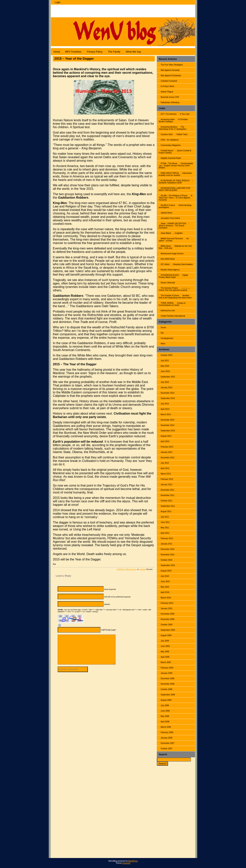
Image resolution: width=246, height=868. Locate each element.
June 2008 (165, 711)
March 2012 (166, 474)
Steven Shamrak (168, 283)
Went (163, 344)
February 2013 (167, 447)
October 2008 (167, 689)
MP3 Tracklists (73, 52)
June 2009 (165, 646)
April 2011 (165, 533)
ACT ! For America (169, 114)
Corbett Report (167, 151)
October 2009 (167, 625)
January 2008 (167, 738)
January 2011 (167, 544)
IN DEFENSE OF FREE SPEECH (175, 181)
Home (57, 52)
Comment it (132, 569)
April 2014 (165, 409)
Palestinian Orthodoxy (170, 102)
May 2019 (165, 366)
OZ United (165, 264)
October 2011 (167, 501)
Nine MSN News (168, 259)
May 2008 (165, 716)
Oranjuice (126, 863)
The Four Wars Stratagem (172, 65)
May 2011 (165, 528)
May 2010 (165, 587)
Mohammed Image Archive (172, 254)
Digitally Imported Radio (171, 158)
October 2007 (167, 749)
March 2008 (166, 727)
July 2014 (165, 404)
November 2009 (167, 619)
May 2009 (165, 652)
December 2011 (167, 490)
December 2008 (167, 679)
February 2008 (167, 732)
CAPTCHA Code (108, 630)
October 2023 (167, 355)
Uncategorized (167, 338)
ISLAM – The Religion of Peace (174, 196)
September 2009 (168, 630)
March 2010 (166, 598)
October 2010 (167, 560)
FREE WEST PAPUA (170, 173)
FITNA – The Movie (169, 163)
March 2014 (166, 414)
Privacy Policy (95, 52)
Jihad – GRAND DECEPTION (173, 224)
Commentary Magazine (171, 145)
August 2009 (166, 635)
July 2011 (165, 517)
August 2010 (166, 571)
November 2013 (167, 425)
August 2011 (166, 511)
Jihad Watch (166, 233)
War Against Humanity (170, 70)
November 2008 (167, 684)
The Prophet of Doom (170, 296)
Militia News (166, 246)
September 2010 (168, 565)
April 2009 (165, 657)
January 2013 (167, 452)
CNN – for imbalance (170, 140)
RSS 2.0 (123, 569)
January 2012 (167, 485)
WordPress (133, 861)
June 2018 (165, 371)
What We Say (133, 52)
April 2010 (165, 592)
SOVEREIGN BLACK (170, 275)
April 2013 (165, 441)
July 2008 (165, 705)
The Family (114, 52)
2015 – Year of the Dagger (74, 59)
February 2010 (167, 603)
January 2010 (167, 608)
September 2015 (168, 377)
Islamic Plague (167, 92)
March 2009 (166, 662)
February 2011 (167, 538)
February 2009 (167, 668)
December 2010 (167, 549)
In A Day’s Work (167, 86)
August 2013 (166, 436)
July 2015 (165, 382)
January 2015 (167, 388)
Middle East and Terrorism (172, 239)
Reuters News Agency (170, 270)
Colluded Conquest (169, 81)
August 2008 (166, 700)
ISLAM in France (168, 205)
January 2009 (167, 673)
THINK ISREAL (167, 303)
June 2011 (165, 522)
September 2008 (168, 695)
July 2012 (165, 463)
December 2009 (167, 614)
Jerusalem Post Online (170, 218)
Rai (162, 333)
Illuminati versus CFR (170, 97)
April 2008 (165, 722)
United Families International (173, 316)
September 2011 (168, 506)
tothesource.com (168, 311)
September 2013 (168, 431)
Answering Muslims (169, 127)
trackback (143, 569)
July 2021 (165, 361)
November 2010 (167, 555)
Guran (163, 327)
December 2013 (167, 420)
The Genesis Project (169, 288)
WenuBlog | (65, 9)
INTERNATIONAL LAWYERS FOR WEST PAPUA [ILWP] (175, 189)
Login (58, 2)
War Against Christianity (171, 76)
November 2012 (167, 458)
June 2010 (165, 582)
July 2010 (165, 576)
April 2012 (165, 468)
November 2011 (167, 495)
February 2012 (167, 479)
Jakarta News (167, 213)
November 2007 (167, 743)
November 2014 (167, 393)
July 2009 (165, 641)
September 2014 (168, 398)
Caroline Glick (167, 134)
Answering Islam (168, 119)
